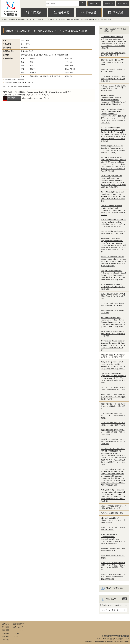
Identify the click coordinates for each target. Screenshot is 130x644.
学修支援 (89, 12)
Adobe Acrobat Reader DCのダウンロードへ (28, 98)
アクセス (16, 637)
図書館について (94, 3)
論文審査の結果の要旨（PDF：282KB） (20, 82)
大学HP (16, 633)
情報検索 (61, 12)
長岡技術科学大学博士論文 (27, 19)
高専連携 (6, 637)
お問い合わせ (109, 3)
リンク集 (6, 640)
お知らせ (6, 624)
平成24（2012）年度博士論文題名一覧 (52, 19)
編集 (125, 599)
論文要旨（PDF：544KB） (15, 80)
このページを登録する (110, 610)
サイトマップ (123, 3)
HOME (4, 19)
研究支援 (116, 12)
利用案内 (34, 12)
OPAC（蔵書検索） (115, 588)
